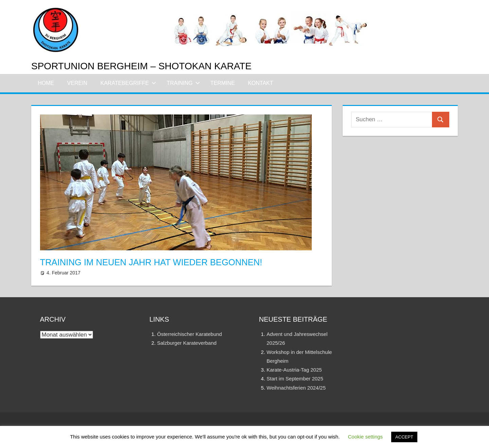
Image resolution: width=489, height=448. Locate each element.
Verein (77, 83)
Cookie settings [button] (366, 437)
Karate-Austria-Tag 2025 (294, 370)
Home (46, 83)
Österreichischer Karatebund (190, 334)
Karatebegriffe (129, 83)
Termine (223, 83)
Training (183, 83)
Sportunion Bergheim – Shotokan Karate (141, 66)
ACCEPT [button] (404, 437)
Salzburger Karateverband (187, 343)
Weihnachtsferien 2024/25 (296, 388)
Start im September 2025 (295, 379)
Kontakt (260, 83)
